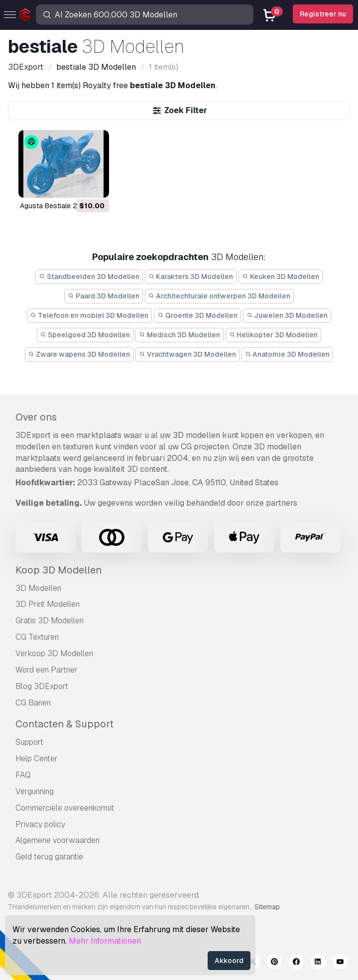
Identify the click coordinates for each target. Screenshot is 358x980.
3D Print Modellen (48, 604)
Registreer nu (323, 14)
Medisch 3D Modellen (179, 335)
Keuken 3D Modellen (281, 277)
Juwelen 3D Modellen (287, 315)
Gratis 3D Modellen (50, 621)
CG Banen (33, 703)
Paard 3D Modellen (104, 296)
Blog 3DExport (42, 686)
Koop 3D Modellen (59, 570)
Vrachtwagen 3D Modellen (187, 354)
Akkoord (229, 961)
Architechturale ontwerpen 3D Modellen (220, 296)
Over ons (36, 417)
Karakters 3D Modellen (191, 277)
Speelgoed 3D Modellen (85, 335)
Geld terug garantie (49, 857)
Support (29, 742)
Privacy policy (40, 824)
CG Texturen (37, 637)
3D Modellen (38, 588)
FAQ (23, 775)
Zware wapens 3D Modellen (79, 354)
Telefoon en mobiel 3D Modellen (90, 315)
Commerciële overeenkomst (65, 808)
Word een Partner (47, 670)
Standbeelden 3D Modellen (89, 277)
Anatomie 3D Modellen (288, 354)
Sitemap (267, 907)
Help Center (37, 759)
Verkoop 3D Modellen (54, 653)
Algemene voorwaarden (58, 840)
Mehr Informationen (105, 941)
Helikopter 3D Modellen (274, 335)
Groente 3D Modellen (197, 315)
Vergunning (35, 791)
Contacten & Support (64, 724)
